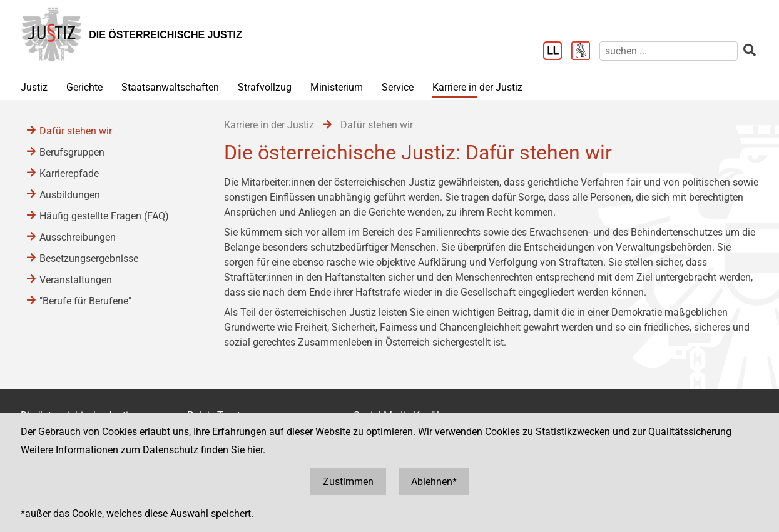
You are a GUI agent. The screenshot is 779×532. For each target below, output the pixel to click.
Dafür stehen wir (76, 131)
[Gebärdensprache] (585, 52)
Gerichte (84, 87)
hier (255, 450)
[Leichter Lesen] (557, 52)
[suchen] (669, 51)
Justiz (34, 87)
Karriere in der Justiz (477, 87)
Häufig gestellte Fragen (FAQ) (104, 216)
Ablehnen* (434, 482)
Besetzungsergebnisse (89, 258)
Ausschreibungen (78, 237)
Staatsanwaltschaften (170, 87)
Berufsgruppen (72, 152)
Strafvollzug (265, 87)
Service (398, 87)
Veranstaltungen (76, 280)
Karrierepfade (69, 173)
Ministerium (337, 87)
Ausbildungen (70, 195)
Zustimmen (348, 482)
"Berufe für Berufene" (85, 301)
